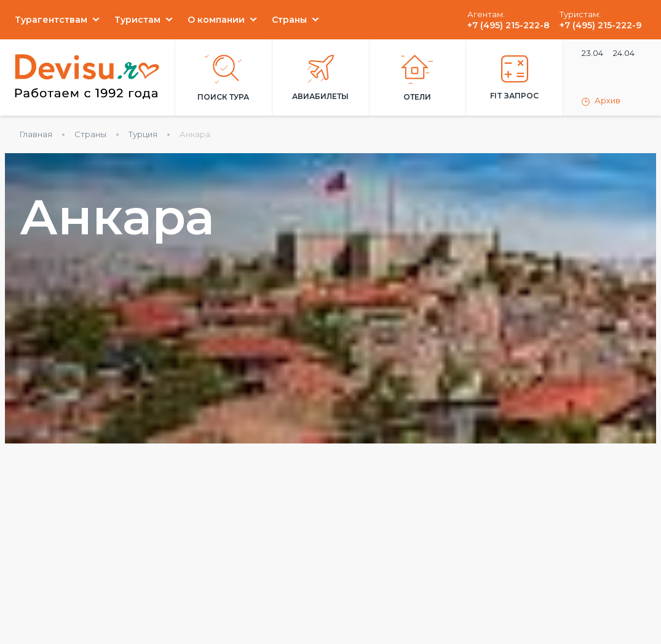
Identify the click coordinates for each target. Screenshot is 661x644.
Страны (289, 20)
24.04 (624, 53)
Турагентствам (51, 20)
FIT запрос (514, 78)
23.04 (592, 53)
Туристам (137, 20)
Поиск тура (223, 78)
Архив (601, 101)
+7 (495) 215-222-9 (600, 25)
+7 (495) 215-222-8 (509, 25)
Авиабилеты (320, 78)
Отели (417, 78)
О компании (216, 20)
